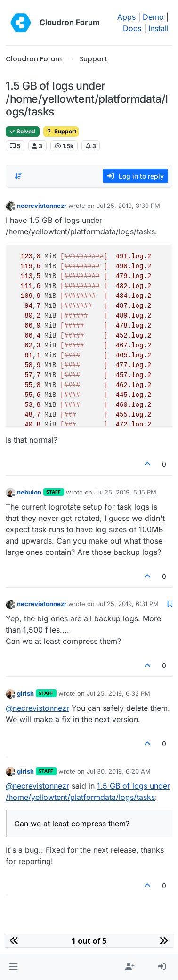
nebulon (29, 492)
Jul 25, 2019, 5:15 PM (125, 492)
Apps (126, 17)
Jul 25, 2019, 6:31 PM (128, 604)
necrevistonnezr (42, 206)
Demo (153, 17)
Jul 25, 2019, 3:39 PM (128, 206)
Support (61, 131)
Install (158, 28)
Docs (132, 28)
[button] (13, 967)
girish (25, 693)
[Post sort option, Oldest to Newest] (18, 176)
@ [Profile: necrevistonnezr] (37, 708)
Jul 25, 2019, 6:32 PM (118, 693)
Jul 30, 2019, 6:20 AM (119, 771)
